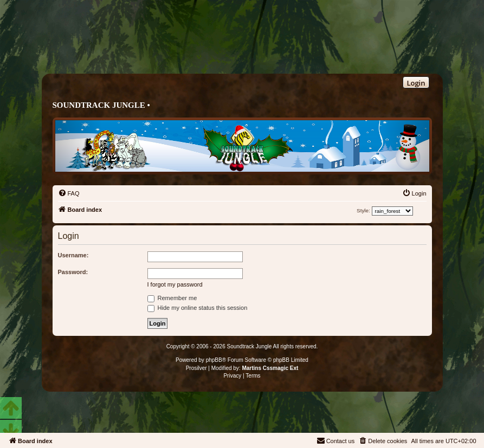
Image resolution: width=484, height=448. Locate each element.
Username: (73, 255)
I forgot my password (175, 284)
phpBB (214, 360)
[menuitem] (69, 193)
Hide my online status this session (198, 308)
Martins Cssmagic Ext (270, 368)
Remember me (172, 298)
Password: (73, 272)
